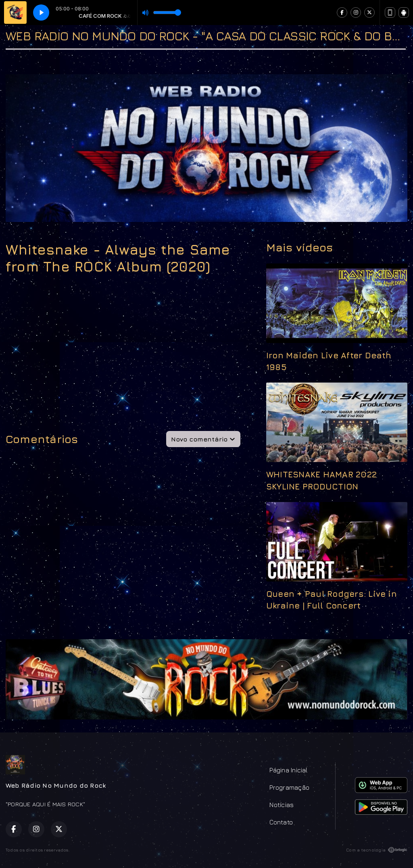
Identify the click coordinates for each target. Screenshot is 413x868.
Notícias (282, 805)
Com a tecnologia (377, 850)
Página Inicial (288, 770)
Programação (289, 787)
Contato (281, 822)
